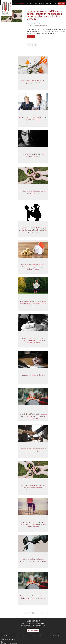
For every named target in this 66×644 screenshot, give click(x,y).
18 (33, 613)
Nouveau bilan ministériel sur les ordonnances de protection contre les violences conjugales (33, 340)
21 (41, 613)
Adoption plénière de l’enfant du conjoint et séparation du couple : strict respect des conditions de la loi (33, 230)
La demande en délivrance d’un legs (33, 375)
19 (36, 613)
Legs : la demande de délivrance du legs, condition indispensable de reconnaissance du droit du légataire (33, 488)
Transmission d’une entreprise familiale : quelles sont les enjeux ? (33, 450)
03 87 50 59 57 (28, 626)
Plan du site (61, 636)
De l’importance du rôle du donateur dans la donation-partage (33, 192)
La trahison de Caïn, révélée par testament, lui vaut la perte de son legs (33, 560)
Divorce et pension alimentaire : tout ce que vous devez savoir (33, 82)
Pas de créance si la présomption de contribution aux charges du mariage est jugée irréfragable (33, 267)
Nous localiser (34, 630)
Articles (13, 639)
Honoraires (49, 3)
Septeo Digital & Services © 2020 (10, 643)
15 (25, 613)
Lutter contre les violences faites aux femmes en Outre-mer (33, 155)
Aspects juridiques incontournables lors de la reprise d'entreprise (33, 119)
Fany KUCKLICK (52, 636)
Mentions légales (6, 639)
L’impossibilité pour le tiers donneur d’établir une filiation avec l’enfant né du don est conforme (33, 525)
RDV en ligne (61, 3)
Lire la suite (31, 37)
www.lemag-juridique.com (39, 26)
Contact (55, 3)
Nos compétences (21, 3)
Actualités (42, 3)
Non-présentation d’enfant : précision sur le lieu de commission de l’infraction (33, 597)
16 (28, 613)
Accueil (14, 3)
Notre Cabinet (30, 3)
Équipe (36, 3)
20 (38, 613)
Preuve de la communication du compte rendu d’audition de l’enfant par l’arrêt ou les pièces (33, 304)
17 (31, 613)
